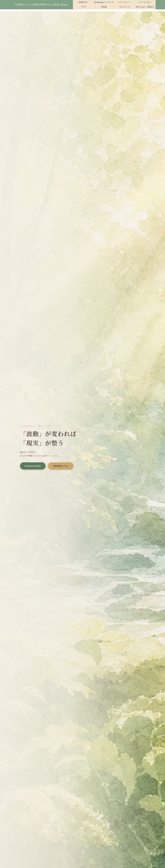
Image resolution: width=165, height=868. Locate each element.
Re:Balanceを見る (33, 466)
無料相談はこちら (61, 466)
